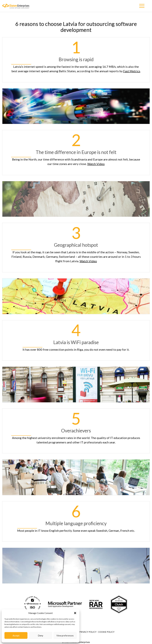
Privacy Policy (88, 632)
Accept (16, 636)
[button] (75, 613)
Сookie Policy (106, 632)
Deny (41, 636)
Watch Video (96, 164)
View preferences (65, 636)
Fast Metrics (132, 71)
